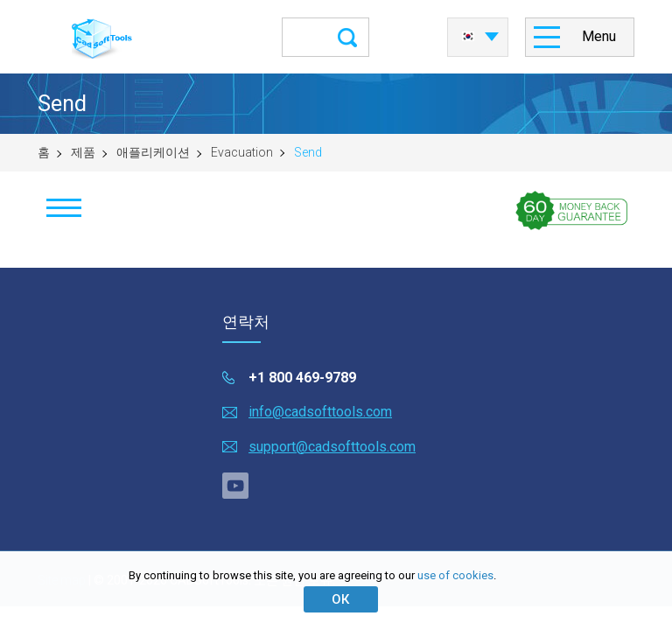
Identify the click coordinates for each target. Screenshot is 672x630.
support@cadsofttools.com (332, 447)
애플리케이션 (153, 152)
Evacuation (242, 152)
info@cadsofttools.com (320, 412)
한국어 (468, 37)
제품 (83, 152)
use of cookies (455, 575)
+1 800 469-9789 (302, 378)
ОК (340, 599)
